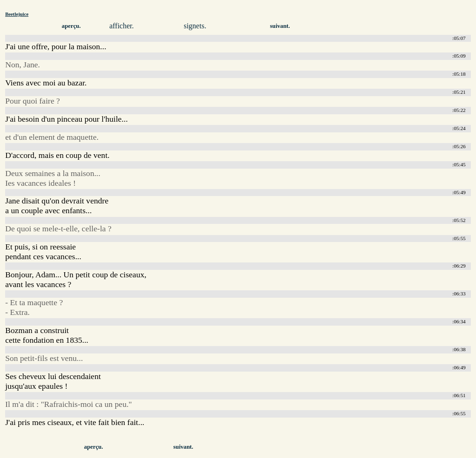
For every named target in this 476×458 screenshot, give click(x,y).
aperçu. (71, 26)
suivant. (280, 26)
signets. (195, 26)
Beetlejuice (17, 14)
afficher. (122, 26)
